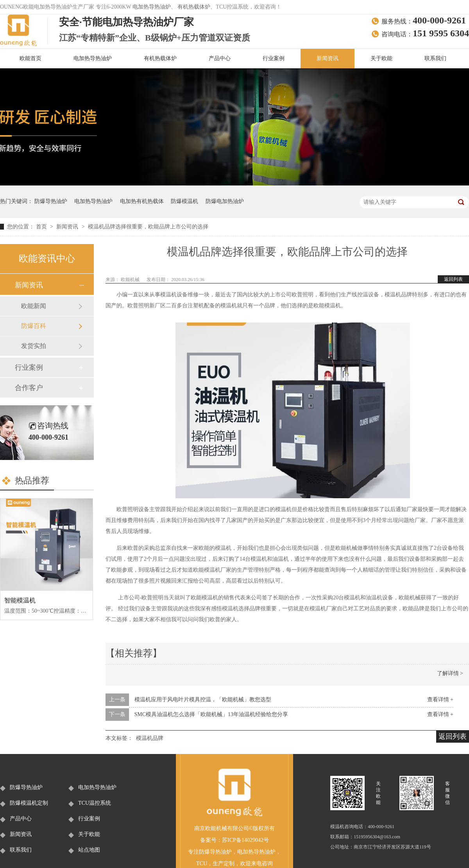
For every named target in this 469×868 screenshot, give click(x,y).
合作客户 (29, 388)
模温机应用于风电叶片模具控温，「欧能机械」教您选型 (203, 700)
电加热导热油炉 (152, 7)
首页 (42, 227)
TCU (202, 864)
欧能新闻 (34, 306)
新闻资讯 (328, 58)
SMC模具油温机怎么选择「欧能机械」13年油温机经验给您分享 (211, 714)
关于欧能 (381, 58)
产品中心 (220, 58)
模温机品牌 (150, 738)
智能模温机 (20, 600)
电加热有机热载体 (142, 201)
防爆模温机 (184, 201)
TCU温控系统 (95, 803)
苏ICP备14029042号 (245, 840)
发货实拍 (34, 346)
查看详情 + (440, 700)
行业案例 (274, 58)
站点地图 (89, 850)
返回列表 (453, 279)
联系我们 (435, 58)
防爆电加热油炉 (225, 201)
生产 (218, 864)
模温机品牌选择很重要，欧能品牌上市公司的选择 (148, 227)
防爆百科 (34, 326)
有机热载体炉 (194, 7)
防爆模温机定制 (29, 803)
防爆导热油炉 (51, 201)
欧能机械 (131, 280)
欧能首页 (30, 58)
